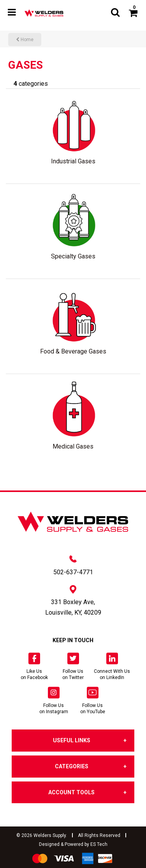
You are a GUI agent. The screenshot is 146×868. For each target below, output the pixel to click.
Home (25, 40)
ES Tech (99, 844)
